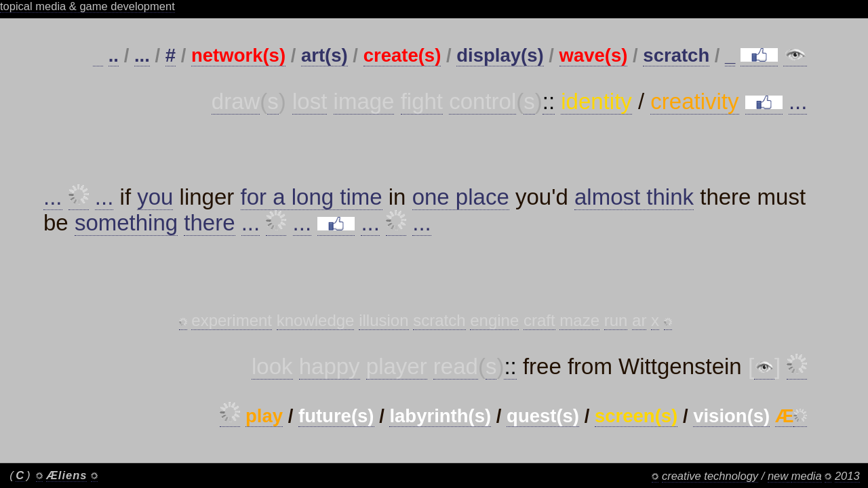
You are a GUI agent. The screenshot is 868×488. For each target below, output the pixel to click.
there (209, 228)
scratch (676, 55)
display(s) (500, 55)
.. (114, 55)
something (126, 228)
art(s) (324, 55)
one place (461, 202)
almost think (634, 202)
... (142, 55)
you (155, 202)
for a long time (312, 202)
